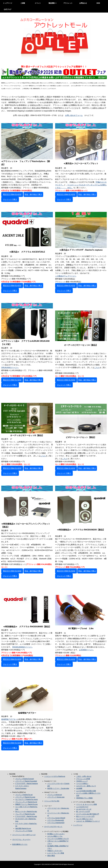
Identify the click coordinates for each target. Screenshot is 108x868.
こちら (97, 367)
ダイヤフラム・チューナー (21, 840)
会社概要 (79, 788)
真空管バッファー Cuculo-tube (58, 788)
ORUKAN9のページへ (10, 367)
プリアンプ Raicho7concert (25, 779)
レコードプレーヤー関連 (56, 853)
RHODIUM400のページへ (22, 647)
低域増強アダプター (9, 719)
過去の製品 (51, 856)
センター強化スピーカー (85, 819)
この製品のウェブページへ (66, 276)
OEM (98, 3)
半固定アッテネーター (55, 851)
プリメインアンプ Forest (24, 831)
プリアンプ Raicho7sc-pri (24, 795)
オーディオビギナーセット (53, 827)
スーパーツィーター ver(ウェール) (24, 835)
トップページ (8, 3)
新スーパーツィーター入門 (85, 816)
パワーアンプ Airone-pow (56, 797)
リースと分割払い (82, 784)
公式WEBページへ (86, 650)
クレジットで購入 (10, 199)
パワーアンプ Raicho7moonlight (26, 781)
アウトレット (68, 3)
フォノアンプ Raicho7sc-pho (25, 814)
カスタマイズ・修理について (86, 786)
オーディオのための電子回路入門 (88, 814)
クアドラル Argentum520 (56, 823)
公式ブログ (8, 9)
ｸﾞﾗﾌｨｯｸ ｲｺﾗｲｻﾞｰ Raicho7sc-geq (26, 816)
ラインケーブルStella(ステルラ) (58, 839)
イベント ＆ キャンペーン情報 (87, 804)
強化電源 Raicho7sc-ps (23, 828)
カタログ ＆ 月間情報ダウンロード (88, 821)
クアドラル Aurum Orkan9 (56, 818)
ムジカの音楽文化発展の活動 (86, 791)
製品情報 (52, 3)
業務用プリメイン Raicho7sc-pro (26, 804)
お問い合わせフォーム (74, 115)
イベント (38, 3)
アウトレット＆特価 (83, 779)
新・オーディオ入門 (83, 812)
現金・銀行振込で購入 (33, 194)
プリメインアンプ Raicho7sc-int (26, 802)
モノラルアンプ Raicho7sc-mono (26, 799)
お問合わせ (83, 3)
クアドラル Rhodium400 (56, 820)
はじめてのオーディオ (84, 809)
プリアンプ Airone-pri (55, 795)
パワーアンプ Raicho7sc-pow (25, 797)
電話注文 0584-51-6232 (12, 194)
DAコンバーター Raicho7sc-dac (26, 812)
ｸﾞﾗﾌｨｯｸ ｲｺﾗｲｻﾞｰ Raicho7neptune (27, 784)
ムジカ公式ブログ (82, 807)
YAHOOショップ (82, 781)
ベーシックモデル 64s (52, 801)
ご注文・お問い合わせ (84, 776)
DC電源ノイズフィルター (56, 834)
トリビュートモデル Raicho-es (55, 776)
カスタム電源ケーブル (55, 836)
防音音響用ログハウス (20, 844)
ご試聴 (23, 3)
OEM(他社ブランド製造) (85, 798)
